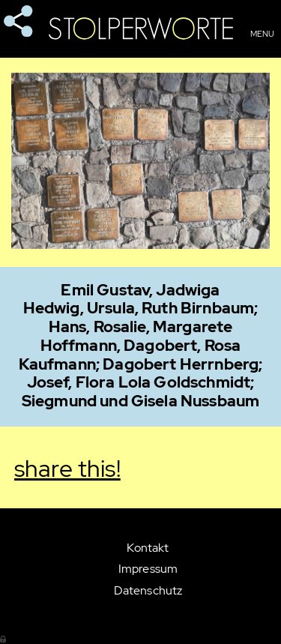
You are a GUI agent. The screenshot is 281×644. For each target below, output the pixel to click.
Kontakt (148, 548)
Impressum (148, 569)
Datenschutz (148, 590)
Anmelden (4, 638)
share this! (19, 22)
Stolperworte (141, 28)
